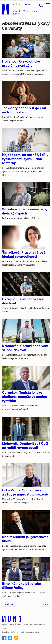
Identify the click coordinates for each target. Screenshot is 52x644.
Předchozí (9, 604)
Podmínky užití (32, 632)
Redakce (6, 632)
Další (46, 604)
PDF (23, 632)
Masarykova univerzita (18, 625)
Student (16, 14)
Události (16, 11)
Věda (31, 11)
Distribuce (15, 632)
